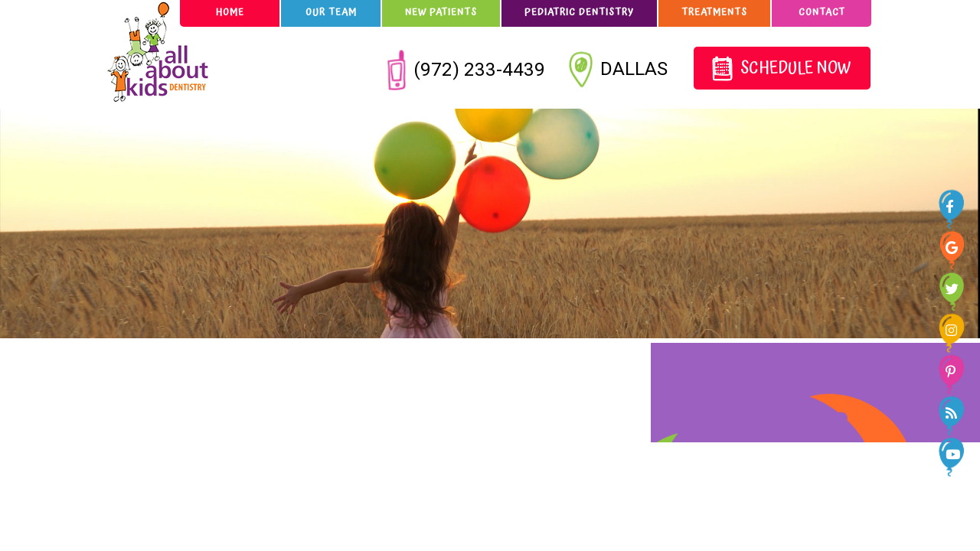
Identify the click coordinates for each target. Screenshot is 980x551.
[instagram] (955, 329)
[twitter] (955, 288)
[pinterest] (955, 370)
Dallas (620, 70)
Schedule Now (781, 69)
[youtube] (955, 453)
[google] (955, 246)
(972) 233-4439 (467, 69)
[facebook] (955, 205)
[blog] (955, 412)
